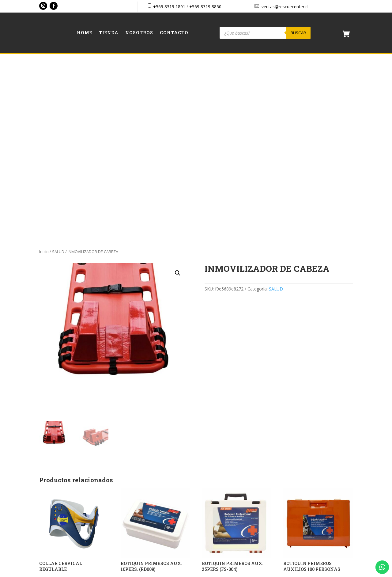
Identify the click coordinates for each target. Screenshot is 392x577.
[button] (178, 94)
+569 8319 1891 (169, 7)
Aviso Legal (297, 511)
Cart (290, 484)
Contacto (174, 33)
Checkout (295, 497)
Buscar (298, 33)
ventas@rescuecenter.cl (285, 7)
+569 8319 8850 (205, 7)
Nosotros (139, 33)
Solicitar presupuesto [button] (66, 406)
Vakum (233, 573)
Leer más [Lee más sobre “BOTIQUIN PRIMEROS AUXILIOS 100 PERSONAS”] (298, 406)
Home (85, 33)
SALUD (58, 73)
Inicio (44, 73)
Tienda (109, 33)
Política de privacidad (307, 524)
